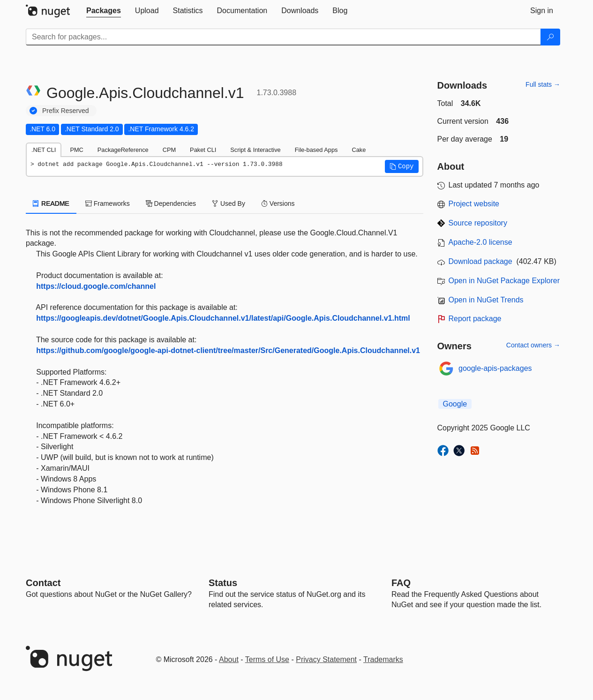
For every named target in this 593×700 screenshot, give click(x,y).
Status (223, 583)
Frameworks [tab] (108, 203)
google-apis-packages (495, 368)
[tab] (104, 11)
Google (455, 404)
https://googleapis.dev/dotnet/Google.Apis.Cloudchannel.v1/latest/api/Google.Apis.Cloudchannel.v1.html (223, 318)
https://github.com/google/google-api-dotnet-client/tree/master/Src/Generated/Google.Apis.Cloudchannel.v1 (228, 350)
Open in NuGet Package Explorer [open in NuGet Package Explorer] (504, 281)
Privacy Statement (326, 659)
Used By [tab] (229, 203)
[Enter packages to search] (283, 37)
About (229, 659)
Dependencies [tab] (171, 203)
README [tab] (51, 203)
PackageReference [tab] (123, 150)
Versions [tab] (278, 203)
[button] (402, 166)
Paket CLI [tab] (203, 150)
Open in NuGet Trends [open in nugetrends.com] (486, 300)
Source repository (478, 223)
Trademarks (383, 659)
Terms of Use (267, 659)
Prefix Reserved (66, 111)
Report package (475, 319)
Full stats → (543, 84)
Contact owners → (533, 345)
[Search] (550, 37)
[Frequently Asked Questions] (401, 583)
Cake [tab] (359, 150)
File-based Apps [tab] (316, 150)
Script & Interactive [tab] (255, 150)
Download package (480, 261)
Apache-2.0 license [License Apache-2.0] (480, 242)
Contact (43, 583)
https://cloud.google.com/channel (96, 286)
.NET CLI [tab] (44, 150)
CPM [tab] (169, 150)
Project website (474, 204)
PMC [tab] (76, 150)
